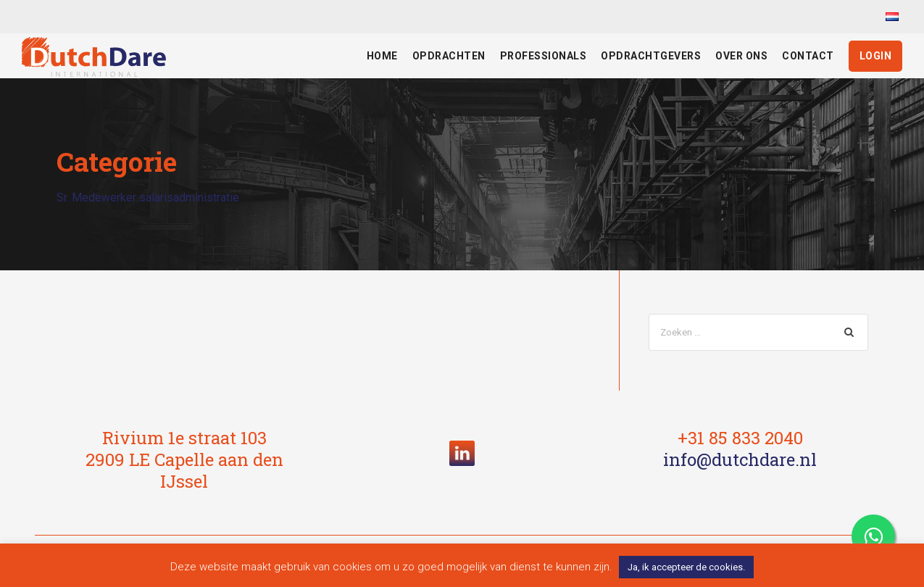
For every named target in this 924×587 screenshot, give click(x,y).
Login (876, 56)
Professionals (544, 56)
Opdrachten (449, 56)
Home (382, 56)
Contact (808, 56)
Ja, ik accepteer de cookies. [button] (686, 567)
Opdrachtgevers (651, 56)
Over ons (741, 56)
